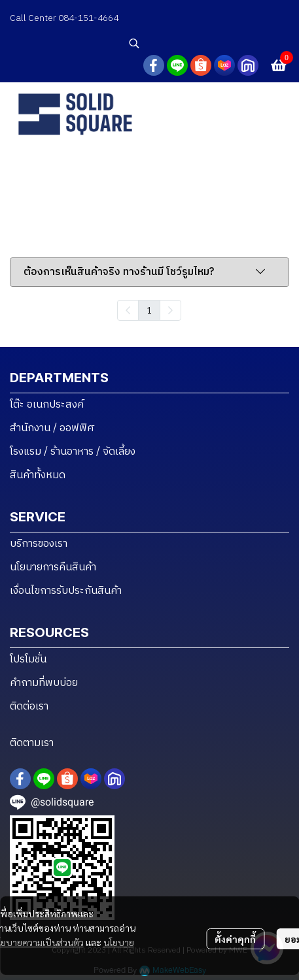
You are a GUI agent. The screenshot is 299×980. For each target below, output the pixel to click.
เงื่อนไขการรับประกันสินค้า (66, 591)
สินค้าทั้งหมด (38, 475)
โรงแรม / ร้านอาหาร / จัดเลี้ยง (73, 452)
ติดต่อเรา (29, 707)
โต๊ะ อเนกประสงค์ (47, 405)
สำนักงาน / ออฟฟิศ (52, 428)
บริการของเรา (39, 544)
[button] (207, 43)
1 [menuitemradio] (149, 310)
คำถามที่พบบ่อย (44, 683)
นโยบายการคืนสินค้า (53, 567)
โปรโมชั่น (28, 660)
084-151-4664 (89, 18)
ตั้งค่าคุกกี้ (235, 939)
